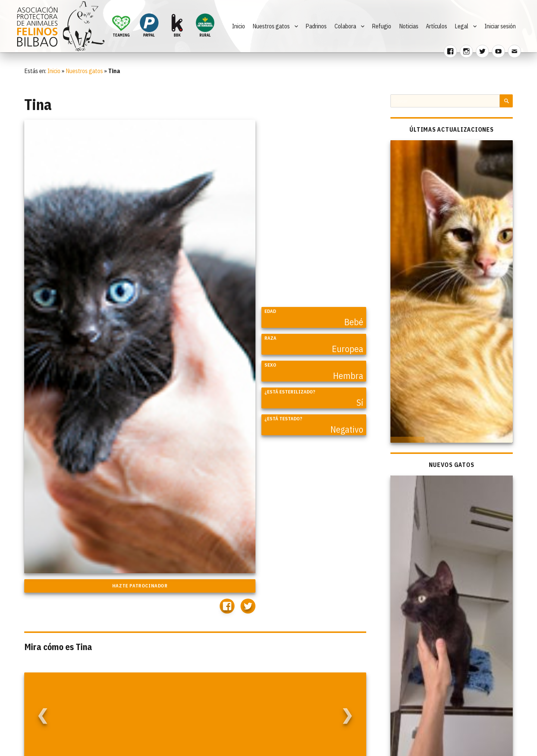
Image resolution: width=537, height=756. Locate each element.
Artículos (436, 26)
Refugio (381, 26)
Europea (348, 349)
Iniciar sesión (500, 26)
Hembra (348, 376)
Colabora (345, 26)
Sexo (270, 365)
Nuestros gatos (271, 26)
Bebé (354, 322)
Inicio (238, 26)
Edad (270, 311)
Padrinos (316, 26)
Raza (270, 338)
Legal (461, 26)
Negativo (347, 429)
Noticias (409, 26)
